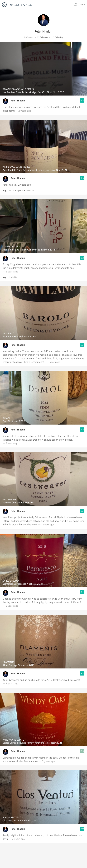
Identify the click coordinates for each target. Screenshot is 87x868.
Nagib (5, 190)
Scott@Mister (19, 190)
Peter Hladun (18, 101)
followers (44, 37)
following (59, 37)
